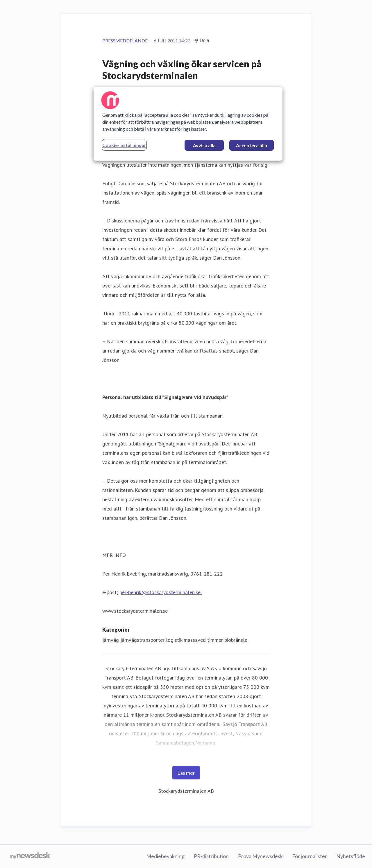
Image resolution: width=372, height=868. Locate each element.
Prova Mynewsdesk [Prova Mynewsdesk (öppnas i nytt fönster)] (260, 856)
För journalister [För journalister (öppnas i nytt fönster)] (310, 856)
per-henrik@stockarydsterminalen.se (160, 592)
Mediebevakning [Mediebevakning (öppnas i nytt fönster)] (165, 856)
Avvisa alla (204, 145)
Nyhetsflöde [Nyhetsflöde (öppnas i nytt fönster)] (351, 856)
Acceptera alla (252, 145)
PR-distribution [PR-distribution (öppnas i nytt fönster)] (211, 856)
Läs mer (186, 773)
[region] (188, 124)
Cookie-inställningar (124, 145)
